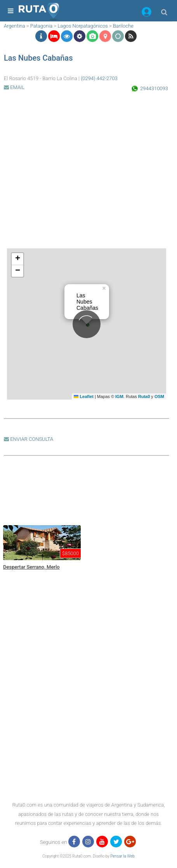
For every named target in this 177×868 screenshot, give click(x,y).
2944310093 (154, 88)
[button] (147, 13)
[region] (87, 490)
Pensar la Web (122, 856)
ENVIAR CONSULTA (29, 439)
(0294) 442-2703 (99, 78)
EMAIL (14, 87)
